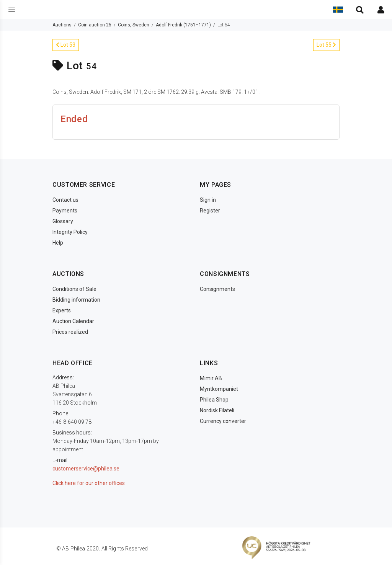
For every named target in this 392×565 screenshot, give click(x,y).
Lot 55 (326, 45)
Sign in (208, 200)
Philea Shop (214, 400)
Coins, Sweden (134, 25)
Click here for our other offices (89, 483)
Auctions (62, 25)
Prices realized (70, 332)
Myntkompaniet (219, 389)
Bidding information (76, 300)
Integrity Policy (70, 232)
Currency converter (223, 421)
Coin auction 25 (95, 25)
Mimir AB (211, 378)
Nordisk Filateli (217, 410)
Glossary (63, 221)
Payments (65, 211)
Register (210, 211)
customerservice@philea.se (86, 469)
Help (58, 243)
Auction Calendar (73, 321)
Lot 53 (66, 45)
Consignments (217, 289)
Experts (62, 310)
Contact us (65, 200)
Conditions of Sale (74, 289)
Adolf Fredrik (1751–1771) (183, 25)
